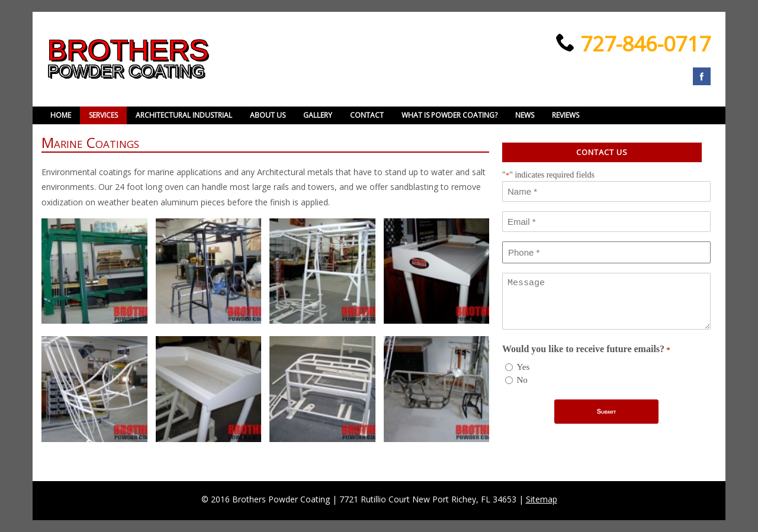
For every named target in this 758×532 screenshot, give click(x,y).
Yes (523, 367)
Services (103, 115)
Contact (367, 115)
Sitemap (542, 499)
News (525, 115)
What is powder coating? (449, 115)
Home (61, 115)
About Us (268, 115)
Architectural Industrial (184, 115)
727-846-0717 (643, 43)
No (522, 380)
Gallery (318, 115)
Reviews (566, 115)
